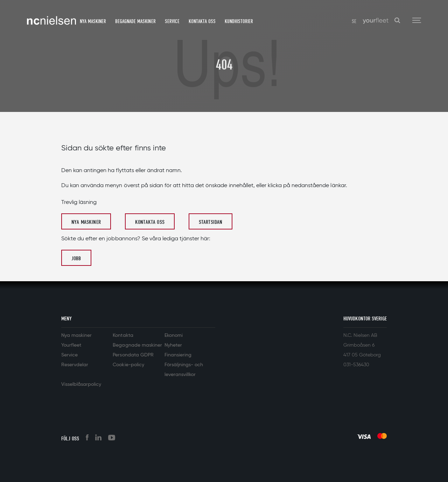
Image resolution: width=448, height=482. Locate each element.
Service (172, 21)
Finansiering (178, 355)
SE (354, 21)
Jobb (76, 258)
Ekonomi (174, 335)
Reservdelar (75, 365)
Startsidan (211, 222)
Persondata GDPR (133, 355)
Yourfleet (71, 345)
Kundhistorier (239, 21)
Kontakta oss (202, 21)
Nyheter (173, 345)
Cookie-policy (128, 365)
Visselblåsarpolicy (81, 384)
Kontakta (123, 335)
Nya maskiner (93, 21)
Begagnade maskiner (135, 21)
